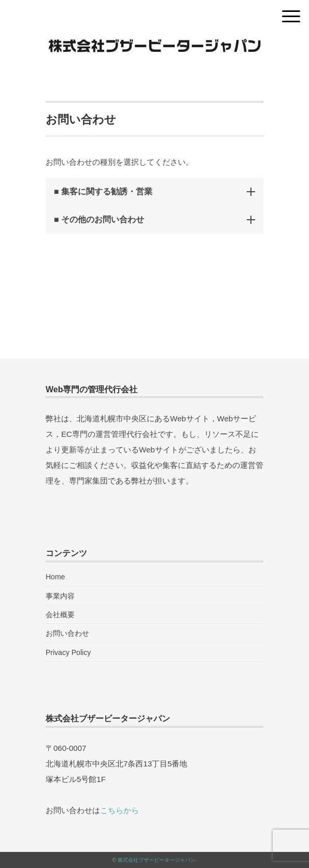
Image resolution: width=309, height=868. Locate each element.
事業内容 (60, 596)
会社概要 (60, 615)
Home (55, 577)
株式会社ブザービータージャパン (157, 860)
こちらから (120, 810)
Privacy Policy (68, 652)
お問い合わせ (67, 633)
